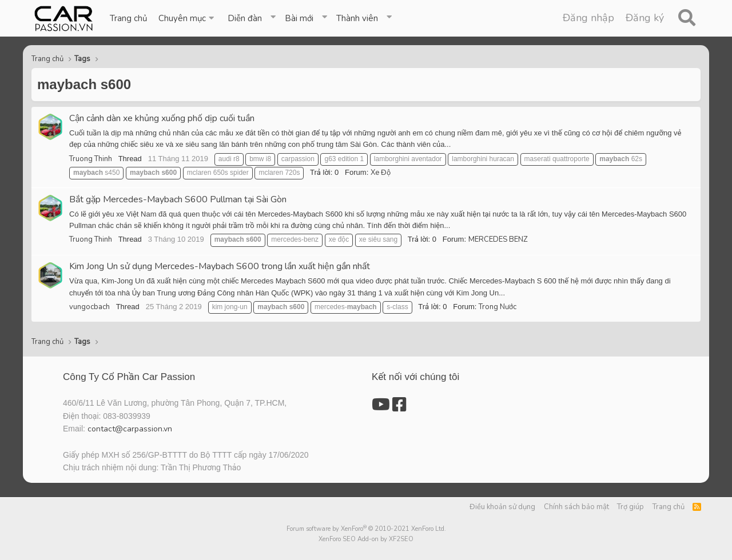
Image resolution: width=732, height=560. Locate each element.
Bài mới (299, 18)
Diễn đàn (245, 18)
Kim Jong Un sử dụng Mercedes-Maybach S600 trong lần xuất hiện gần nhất (220, 266)
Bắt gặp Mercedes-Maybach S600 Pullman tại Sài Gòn (178, 199)
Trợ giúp (630, 507)
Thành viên (357, 18)
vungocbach (89, 307)
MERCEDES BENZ (498, 239)
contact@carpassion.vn (130, 429)
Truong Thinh (91, 159)
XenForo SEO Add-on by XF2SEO (366, 539)
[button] (187, 18)
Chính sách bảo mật (576, 507)
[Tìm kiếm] (687, 18)
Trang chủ (128, 18)
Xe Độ (381, 173)
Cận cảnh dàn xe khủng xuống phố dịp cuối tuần (162, 118)
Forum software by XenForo (366, 529)
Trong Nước (498, 307)
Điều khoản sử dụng (502, 507)
